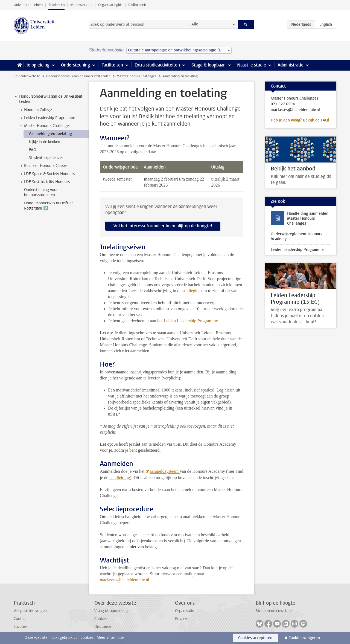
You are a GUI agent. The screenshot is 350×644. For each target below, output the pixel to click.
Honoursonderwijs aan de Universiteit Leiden (78, 76)
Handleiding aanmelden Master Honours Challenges (308, 218)
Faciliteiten (112, 65)
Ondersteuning (75, 65)
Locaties (21, 627)
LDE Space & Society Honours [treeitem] (47, 174)
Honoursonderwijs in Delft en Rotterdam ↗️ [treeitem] (49, 206)
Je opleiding (38, 65)
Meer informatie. (111, 638)
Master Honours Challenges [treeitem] (45, 126)
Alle (195, 24)
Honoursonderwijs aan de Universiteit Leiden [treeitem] (48, 99)
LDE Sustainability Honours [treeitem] (44, 182)
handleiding (120, 478)
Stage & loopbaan (208, 65)
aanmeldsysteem (165, 471)
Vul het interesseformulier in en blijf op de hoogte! (163, 226)
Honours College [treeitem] (35, 110)
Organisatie (184, 611)
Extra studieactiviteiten (157, 65)
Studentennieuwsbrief (274, 611)
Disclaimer (103, 627)
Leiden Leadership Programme (191, 321)
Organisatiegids (110, 5)
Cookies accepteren (255, 638)
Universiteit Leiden (28, 5)
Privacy (181, 619)
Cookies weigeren (304, 638)
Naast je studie (252, 65)
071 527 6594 (283, 104)
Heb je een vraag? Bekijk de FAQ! (300, 120)
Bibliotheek (137, 5)
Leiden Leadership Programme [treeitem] (47, 118)
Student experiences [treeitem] (46, 158)
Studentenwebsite (27, 76)
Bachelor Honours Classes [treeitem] (43, 166)
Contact (20, 619)
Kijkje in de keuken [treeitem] (45, 142)
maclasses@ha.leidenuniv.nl (125, 580)
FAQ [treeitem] (33, 150)
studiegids (192, 291)
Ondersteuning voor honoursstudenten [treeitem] (41, 192)
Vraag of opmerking (111, 611)
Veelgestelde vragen (30, 611)
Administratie (291, 65)
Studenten (56, 5)
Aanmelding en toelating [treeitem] (50, 134)
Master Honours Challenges (136, 76)
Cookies (101, 619)
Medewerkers (81, 5)
